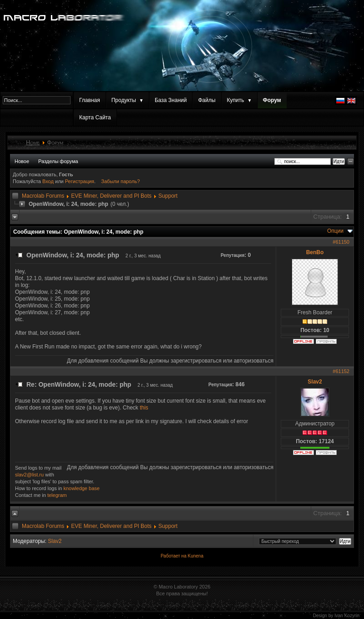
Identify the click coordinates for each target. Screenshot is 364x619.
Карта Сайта (95, 118)
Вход (49, 181)
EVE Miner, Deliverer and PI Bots (111, 196)
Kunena (195, 556)
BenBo (315, 252)
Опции (335, 231)
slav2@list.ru (29, 475)
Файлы (207, 100)
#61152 (341, 371)
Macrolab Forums (43, 196)
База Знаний (171, 100)
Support (168, 196)
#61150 (341, 242)
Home (33, 142)
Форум (272, 100)
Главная (90, 100)
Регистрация (80, 181)
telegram (57, 495)
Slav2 (315, 382)
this (144, 408)
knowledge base (81, 488)
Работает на (174, 556)
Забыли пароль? (120, 181)
